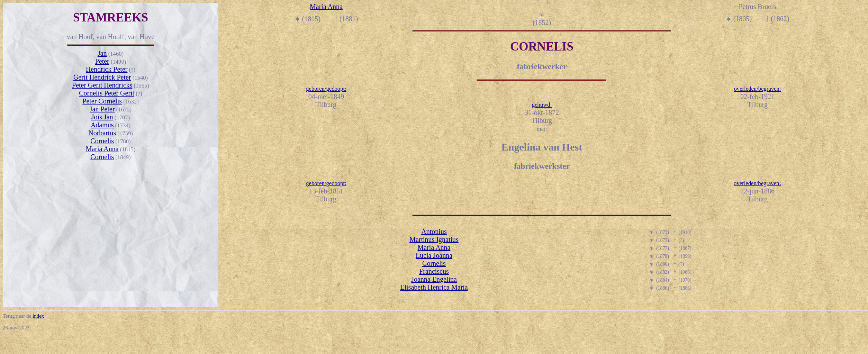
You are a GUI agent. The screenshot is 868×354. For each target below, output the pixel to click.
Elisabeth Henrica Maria (434, 287)
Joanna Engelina (434, 279)
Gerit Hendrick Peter (102, 77)
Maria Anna (102, 149)
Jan (102, 53)
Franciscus (434, 271)
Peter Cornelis (102, 101)
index (38, 316)
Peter (102, 61)
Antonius (434, 232)
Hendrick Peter (107, 69)
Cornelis (102, 141)
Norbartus (102, 133)
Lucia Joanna (434, 255)
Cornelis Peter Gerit (107, 93)
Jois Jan (102, 117)
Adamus (102, 125)
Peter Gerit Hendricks (102, 85)
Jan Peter (102, 109)
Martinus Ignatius (434, 239)
